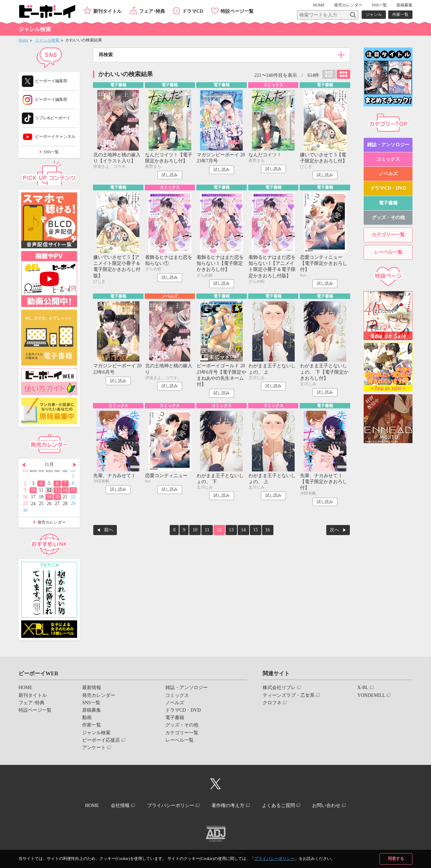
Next (75, 465)
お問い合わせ (326, 805)
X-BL (363, 688)
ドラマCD (193, 11)
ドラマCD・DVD (388, 188)
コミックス (388, 159)
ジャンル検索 (47, 40)
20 (57, 497)
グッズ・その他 (388, 218)
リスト (329, 74)
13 (231, 530)
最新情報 (92, 688)
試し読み (170, 175)
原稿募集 (404, 5)
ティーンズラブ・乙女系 (289, 695)
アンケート (94, 748)
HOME (319, 5)
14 (243, 530)
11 (207, 530)
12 (219, 530)
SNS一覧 (379, 5)
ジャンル (374, 14)
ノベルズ (388, 174)
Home (23, 40)
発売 (348, 5)
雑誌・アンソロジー (388, 145)
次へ (334, 530)
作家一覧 (400, 14)
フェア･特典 (152, 11)
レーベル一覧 (388, 252)
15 (256, 530)
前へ (109, 530)
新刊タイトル (107, 11)
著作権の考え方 (228, 805)
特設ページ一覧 (237, 11)
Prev (24, 465)
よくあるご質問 (278, 805)
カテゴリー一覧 (388, 235)
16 (268, 530)
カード (343, 74)
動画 (87, 718)
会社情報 (120, 805)
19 (49, 497)
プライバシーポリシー (274, 859)
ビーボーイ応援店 (101, 740)
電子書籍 (388, 203)
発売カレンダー (52, 522)
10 (195, 530)
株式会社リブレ (279, 688)
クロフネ (272, 703)
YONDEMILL (371, 695)
